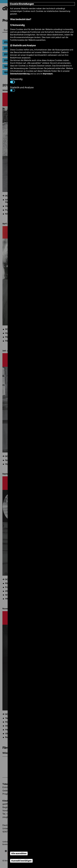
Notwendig (16, 80)
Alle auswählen (19, 853)
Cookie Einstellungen (22, 4)
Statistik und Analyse (22, 89)
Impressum (48, 74)
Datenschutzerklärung (20, 74)
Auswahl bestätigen (21, 861)
